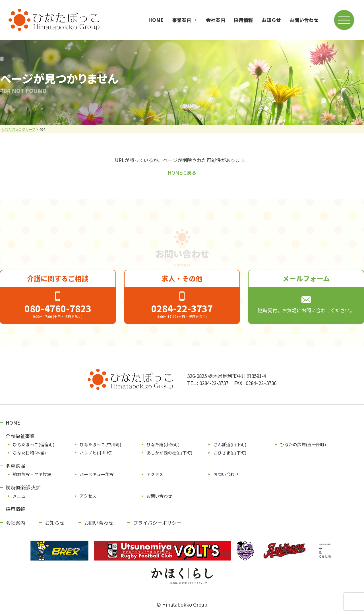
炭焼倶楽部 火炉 (23, 487)
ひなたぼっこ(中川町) (100, 444)
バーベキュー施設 (97, 474)
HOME (156, 20)
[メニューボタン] (345, 19)
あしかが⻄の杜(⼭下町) (169, 453)
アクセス (155, 474)
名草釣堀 (15, 466)
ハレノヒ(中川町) (96, 453)
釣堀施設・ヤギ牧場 (32, 474)
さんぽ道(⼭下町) (230, 444)
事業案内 (182, 20)
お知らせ (271, 20)
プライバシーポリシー (157, 523)
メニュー (21, 496)
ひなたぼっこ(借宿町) (34, 444)
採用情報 (243, 20)
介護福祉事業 (20, 436)
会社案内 (216, 20)
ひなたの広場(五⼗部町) (303, 444)
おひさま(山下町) (230, 453)
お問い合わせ (304, 20)
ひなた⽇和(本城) (29, 453)
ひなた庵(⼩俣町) (163, 444)
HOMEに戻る (182, 172)
